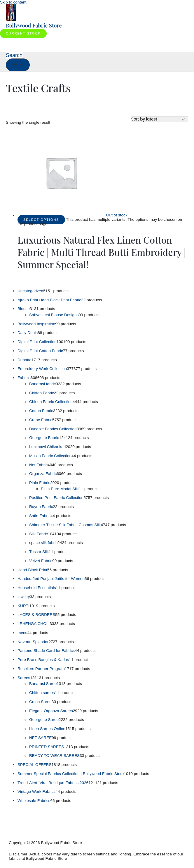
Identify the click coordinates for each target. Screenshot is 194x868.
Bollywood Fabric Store (34, 25)
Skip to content (13, 2)
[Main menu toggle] (18, 65)
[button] (23, 33)
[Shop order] (160, 119)
